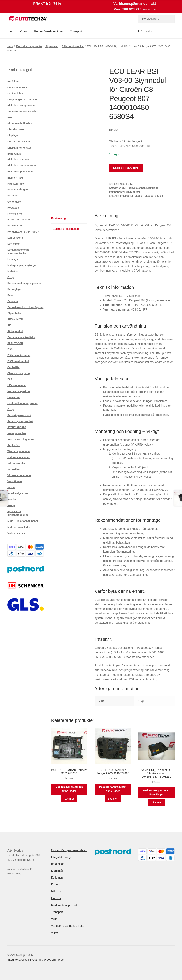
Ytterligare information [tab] (65, 229)
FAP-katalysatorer (18, 493)
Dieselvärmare (16, 129)
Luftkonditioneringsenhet (22, 403)
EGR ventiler (15, 154)
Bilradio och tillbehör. (20, 123)
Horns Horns (15, 214)
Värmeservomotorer (19, 475)
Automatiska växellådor (21, 337)
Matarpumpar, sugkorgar (22, 265)
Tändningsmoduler (19, 451)
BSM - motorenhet (18, 361)
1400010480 (127, 196)
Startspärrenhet (17, 433)
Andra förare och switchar (23, 112)
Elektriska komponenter (29, 46)
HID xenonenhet (17, 385)
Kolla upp (57, 878)
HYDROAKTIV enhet (19, 220)
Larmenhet (14, 397)
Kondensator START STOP (23, 232)
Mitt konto (57, 891)
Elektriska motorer (18, 160)
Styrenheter (52, 46)
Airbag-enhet (15, 331)
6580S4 (139, 196)
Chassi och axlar (17, 88)
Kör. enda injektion (19, 391)
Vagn (54, 919)
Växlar (11, 487)
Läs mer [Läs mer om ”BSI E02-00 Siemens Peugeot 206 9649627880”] (113, 799)
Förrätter (13, 196)
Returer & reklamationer (49, 31)
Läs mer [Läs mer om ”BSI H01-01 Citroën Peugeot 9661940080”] (69, 799)
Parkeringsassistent (19, 415)
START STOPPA (17, 427)
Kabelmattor (15, 226)
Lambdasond (15, 238)
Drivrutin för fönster (19, 148)
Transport (76, 31)
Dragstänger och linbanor (23, 99)
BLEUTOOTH (15, 343)
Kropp (11, 505)
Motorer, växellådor (19, 527)
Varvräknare (15, 481)
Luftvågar (13, 259)
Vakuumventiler (17, 463)
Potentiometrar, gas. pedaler (24, 283)
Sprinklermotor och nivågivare (25, 307)
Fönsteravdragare (18, 190)
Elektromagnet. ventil (20, 172)
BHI (10, 118)
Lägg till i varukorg (126, 168)
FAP (10, 379)
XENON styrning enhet (21, 439)
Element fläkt (15, 178)
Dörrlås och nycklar (19, 142)
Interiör (12, 500)
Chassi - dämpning (19, 373)
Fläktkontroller (16, 184)
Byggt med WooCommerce (47, 960)
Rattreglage (14, 289)
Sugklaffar (14, 445)
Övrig (11, 277)
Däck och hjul (16, 93)
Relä (10, 295)
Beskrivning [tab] (58, 218)
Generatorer (15, 202)
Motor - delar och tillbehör (23, 521)
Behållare (13, 82)
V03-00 (159, 196)
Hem (10, 31)
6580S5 (149, 196)
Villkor (24, 31)
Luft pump (14, 244)
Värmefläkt (14, 469)
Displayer (13, 136)
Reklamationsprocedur (65, 905)
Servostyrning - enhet (20, 421)
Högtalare (13, 208)
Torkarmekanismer (18, 457)
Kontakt (56, 885)
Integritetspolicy (61, 857)
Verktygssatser (16, 533)
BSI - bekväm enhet (73, 46)
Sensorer (13, 301)
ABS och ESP (15, 319)
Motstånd (13, 271)
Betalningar (58, 864)
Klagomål (57, 871)
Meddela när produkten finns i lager (69, 789)
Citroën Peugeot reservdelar (69, 850)
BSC (10, 349)
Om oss (56, 898)
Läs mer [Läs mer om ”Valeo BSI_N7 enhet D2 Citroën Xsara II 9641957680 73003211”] (156, 802)
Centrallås (14, 367)
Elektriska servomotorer (22, 166)
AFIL (10, 325)
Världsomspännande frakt (67, 926)
